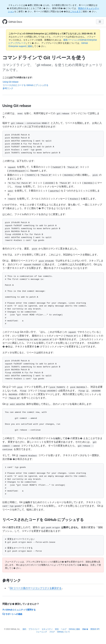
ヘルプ (64, 629)
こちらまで (75, 11)
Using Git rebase (11, 82)
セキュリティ (47, 629)
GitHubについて (64, 632)
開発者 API (95, 629)
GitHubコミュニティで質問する (19, 610)
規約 (24, 629)
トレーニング (41, 632)
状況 (57, 629)
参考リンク (8, 88)
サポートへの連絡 (12, 614)
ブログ (52, 632)
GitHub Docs (15, 22)
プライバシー (34, 629)
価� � (85, 629)
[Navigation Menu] (100, 22)
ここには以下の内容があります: (18, 77)
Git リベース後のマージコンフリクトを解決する (36, 588)
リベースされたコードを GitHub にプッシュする (25, 85)
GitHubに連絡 (74, 629)
